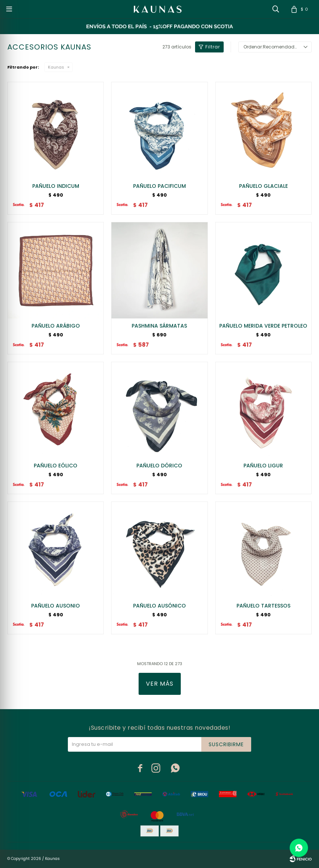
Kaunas (56, 67)
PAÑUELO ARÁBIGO (56, 326)
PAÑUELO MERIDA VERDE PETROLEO (263, 326)
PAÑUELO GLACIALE (263, 186)
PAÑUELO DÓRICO (159, 466)
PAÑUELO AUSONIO (56, 606)
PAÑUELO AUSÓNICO (159, 606)
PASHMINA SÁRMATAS (159, 326)
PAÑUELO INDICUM (56, 186)
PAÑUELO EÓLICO (56, 466)
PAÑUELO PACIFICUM (159, 186)
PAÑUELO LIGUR (263, 466)
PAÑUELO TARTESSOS (263, 606)
